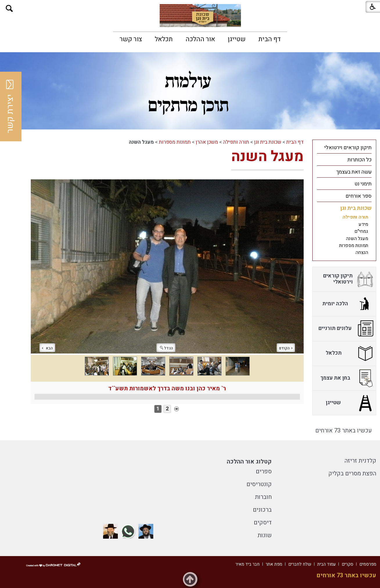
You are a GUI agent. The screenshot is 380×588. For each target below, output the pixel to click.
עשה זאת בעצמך (354, 172)
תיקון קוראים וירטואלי (348, 148)
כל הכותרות (360, 160)
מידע (363, 224)
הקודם (286, 348)
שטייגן (237, 39)
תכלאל (164, 39)
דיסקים (263, 523)
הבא (47, 348)
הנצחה (362, 252)
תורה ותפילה (236, 142)
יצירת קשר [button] (10, 107)
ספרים (264, 471)
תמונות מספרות (175, 142)
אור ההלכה (200, 39)
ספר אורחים (359, 196)
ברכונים (262, 510)
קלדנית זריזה (360, 461)
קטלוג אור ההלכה (249, 462)
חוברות (263, 497)
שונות (265, 535)
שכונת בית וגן (268, 142)
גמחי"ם (361, 231)
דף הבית (270, 39)
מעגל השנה (267, 157)
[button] (9, 9)
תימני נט (363, 184)
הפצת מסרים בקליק (352, 474)
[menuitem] (270, 39)
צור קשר (131, 39)
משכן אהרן (207, 142)
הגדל (166, 348)
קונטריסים (259, 484)
